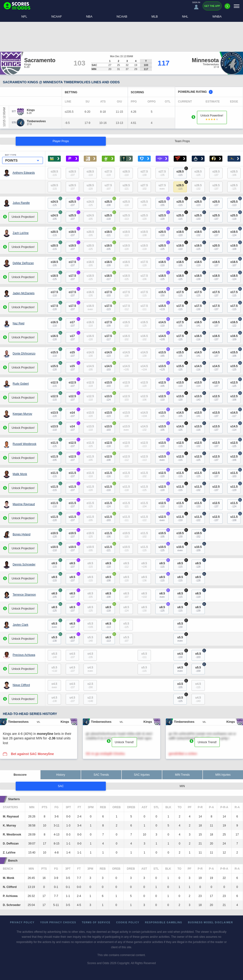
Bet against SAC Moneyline (32, 754)
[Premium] (227, 8)
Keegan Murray (22, 414)
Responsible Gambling (164, 922)
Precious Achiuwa (24, 655)
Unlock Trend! (124, 742)
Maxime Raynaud (24, 504)
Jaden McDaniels (23, 293)
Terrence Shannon (24, 595)
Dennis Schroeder (24, 565)
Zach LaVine (21, 233)
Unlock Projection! (23, 217)
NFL (24, 16)
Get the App (212, 6)
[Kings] (31, 110)
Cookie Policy (128, 922)
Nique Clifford (21, 685)
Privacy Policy (22, 922)
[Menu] (237, 6)
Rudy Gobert (21, 384)
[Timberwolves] (36, 121)
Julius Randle (21, 203)
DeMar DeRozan (23, 263)
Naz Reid (18, 323)
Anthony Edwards (24, 173)
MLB (155, 16)
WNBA (217, 16)
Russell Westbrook (24, 444)
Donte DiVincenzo (24, 354)
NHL (185, 16)
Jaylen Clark (20, 625)
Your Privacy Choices (58, 922)
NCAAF (57, 16)
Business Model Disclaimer (210, 922)
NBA (89, 16)
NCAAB (122, 16)
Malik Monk (20, 474)
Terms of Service (96, 922)
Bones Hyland (21, 534)
